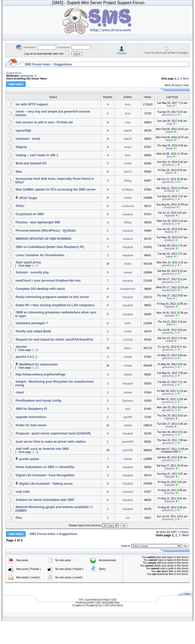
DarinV (128, 172)
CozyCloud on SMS (30, 214)
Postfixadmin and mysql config (38, 401)
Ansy (128, 105)
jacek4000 (128, 442)
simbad (128, 273)
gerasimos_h (28, 76)
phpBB (90, 603)
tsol (128, 518)
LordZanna (128, 206)
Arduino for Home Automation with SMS (45, 500)
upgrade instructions (31, 417)
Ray (100, 605)
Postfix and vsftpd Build (33, 331)
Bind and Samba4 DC (31, 163)
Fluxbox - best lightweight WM (38, 222)
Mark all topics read (177, 85)
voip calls (23, 492)
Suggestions (63, 64)
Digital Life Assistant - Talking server (46, 484)
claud (20, 392)
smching (128, 340)
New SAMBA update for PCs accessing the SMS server (56, 190)
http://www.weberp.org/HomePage (41, 374)
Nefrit (128, 323)
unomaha (128, 492)
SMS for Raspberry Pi (31, 409)
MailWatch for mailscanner (38, 364)
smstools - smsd (28, 139)
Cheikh (128, 164)
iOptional (119, 605)
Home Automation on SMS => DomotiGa (45, 467)
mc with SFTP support (32, 104)
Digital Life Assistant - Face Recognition (45, 475)
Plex (19, 518)
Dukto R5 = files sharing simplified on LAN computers (55, 305)
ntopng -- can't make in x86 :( (37, 155)
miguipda (128, 214)
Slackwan (128, 401)
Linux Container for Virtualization (40, 255)
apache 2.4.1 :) (26, 357)
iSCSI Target (28, 198)
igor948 (128, 417)
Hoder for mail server (31, 425)
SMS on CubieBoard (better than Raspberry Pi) (50, 247)
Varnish (21, 347)
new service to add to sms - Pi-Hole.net (44, 122)
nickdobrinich (128, 289)
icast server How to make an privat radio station (51, 442)
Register (122, 53)
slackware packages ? (32, 323)
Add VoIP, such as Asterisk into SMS (42, 449)
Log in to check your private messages (166, 53)
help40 (128, 131)
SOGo (20, 206)
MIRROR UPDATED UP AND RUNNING (43, 239)
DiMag (128, 181)
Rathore (170, 232)
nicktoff (170, 341)
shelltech (128, 239)
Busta (128, 264)
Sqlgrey (21, 147)
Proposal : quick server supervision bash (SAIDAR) (53, 433)
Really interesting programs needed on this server (52, 297)
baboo (170, 257)
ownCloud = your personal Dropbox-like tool (48, 281)
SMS (81, 600)
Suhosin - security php (32, 272)
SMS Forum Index (38, 64)
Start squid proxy (28, 262)
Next (186, 79)
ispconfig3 (23, 131)
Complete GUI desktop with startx (40, 289)
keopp (128, 147)
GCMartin (128, 190)
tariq (128, 409)
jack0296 (128, 450)
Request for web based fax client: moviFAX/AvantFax (54, 340)
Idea (19, 172)
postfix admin (29, 459)
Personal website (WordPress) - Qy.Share (46, 231)
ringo (128, 122)
